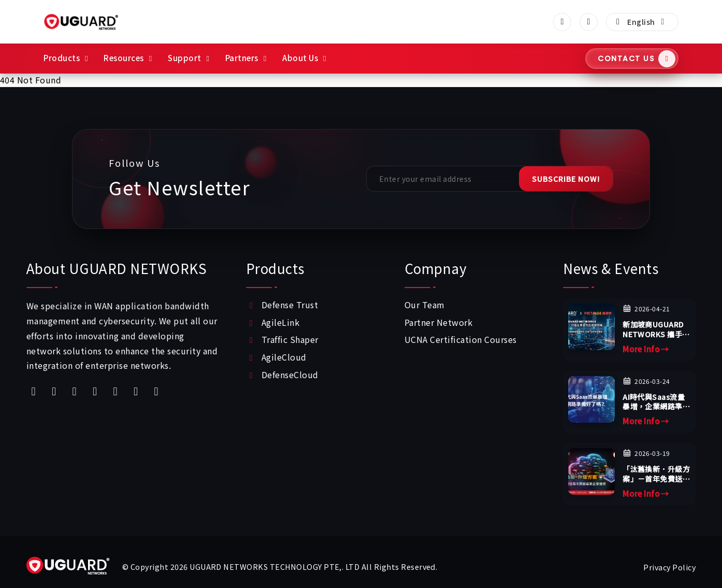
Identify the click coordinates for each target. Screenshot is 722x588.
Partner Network (438, 322)
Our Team (425, 305)
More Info (646, 349)
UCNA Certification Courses (460, 339)
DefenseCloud (290, 375)
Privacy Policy (669, 567)
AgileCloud (284, 357)
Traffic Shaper (290, 339)
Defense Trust (290, 305)
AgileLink (280, 322)
